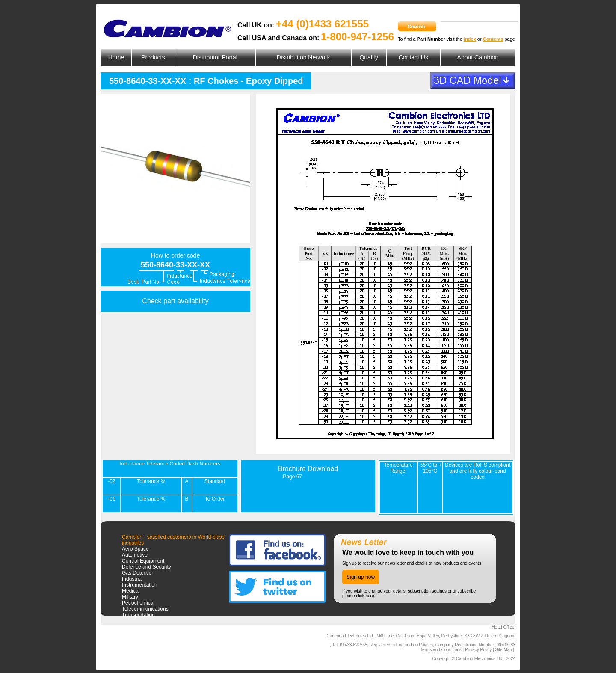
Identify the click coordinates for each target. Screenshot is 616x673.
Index (470, 39)
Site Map (503, 650)
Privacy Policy (478, 650)
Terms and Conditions (441, 650)
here (370, 596)
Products (153, 57)
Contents (493, 39)
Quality (369, 57)
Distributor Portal (215, 57)
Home (116, 57)
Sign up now (361, 577)
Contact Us (413, 57)
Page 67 (292, 477)
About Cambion (478, 57)
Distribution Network (303, 57)
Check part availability (175, 301)
